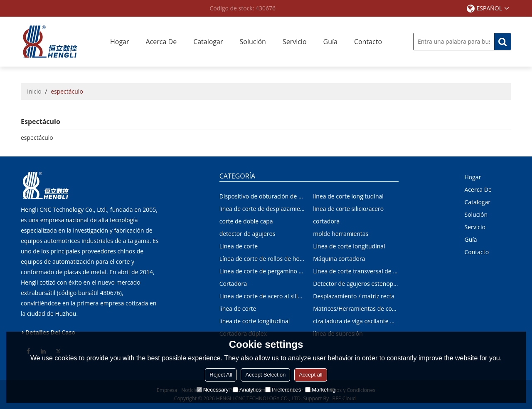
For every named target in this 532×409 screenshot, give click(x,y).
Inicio (34, 91)
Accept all (310, 375)
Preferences (283, 390)
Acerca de (161, 42)
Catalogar (208, 42)
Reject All (221, 375)
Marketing (320, 390)
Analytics (247, 390)
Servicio (295, 42)
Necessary (213, 390)
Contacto (368, 42)
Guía (330, 42)
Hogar (120, 42)
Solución (252, 42)
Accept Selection (265, 375)
